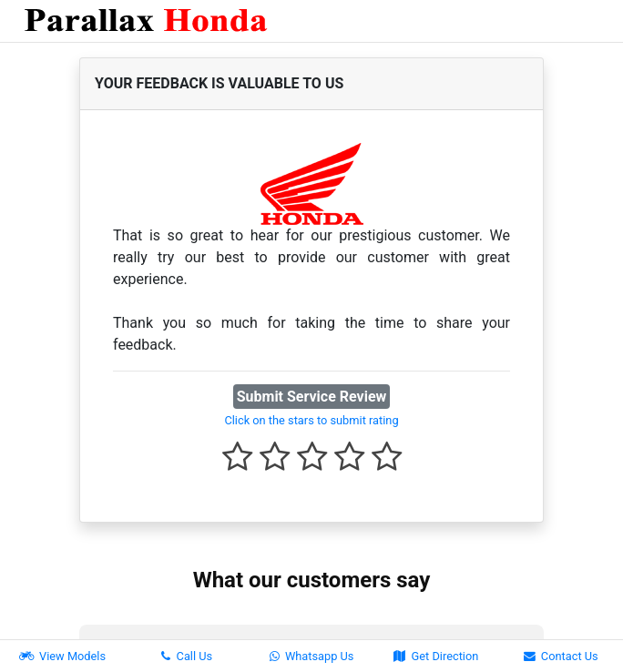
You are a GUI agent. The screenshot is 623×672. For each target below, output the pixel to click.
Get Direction (436, 656)
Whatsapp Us (312, 656)
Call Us (187, 656)
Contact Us (561, 656)
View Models (62, 656)
